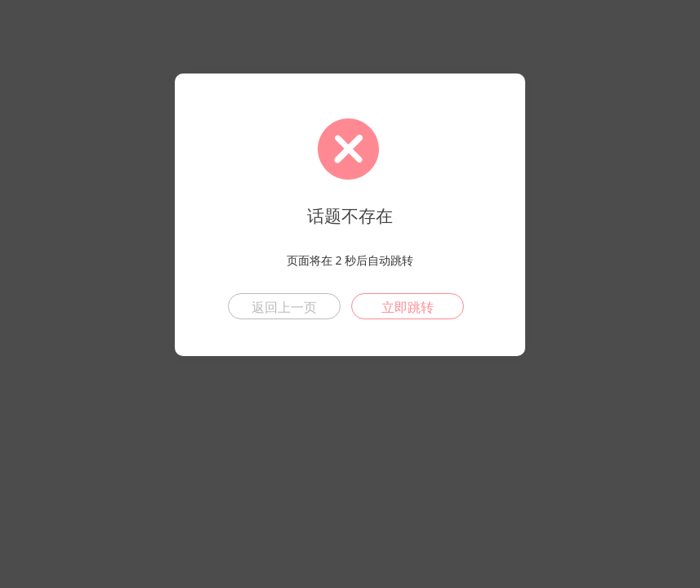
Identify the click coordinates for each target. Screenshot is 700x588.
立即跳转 (408, 307)
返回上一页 (284, 307)
